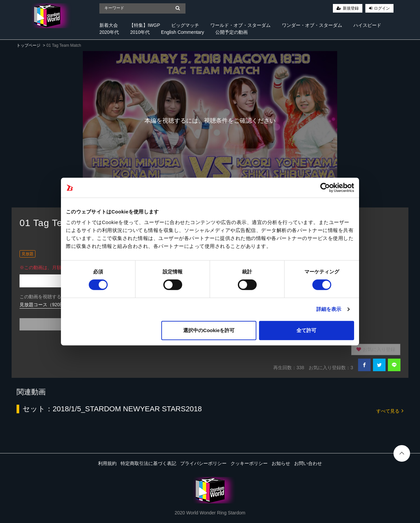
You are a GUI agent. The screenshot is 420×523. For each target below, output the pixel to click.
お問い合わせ (308, 463)
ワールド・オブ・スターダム (240, 25)
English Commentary (183, 32)
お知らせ (281, 463)
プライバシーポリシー (203, 463)
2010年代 (140, 32)
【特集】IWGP (145, 25)
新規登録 (351, 8)
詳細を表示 (329, 309)
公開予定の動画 (232, 32)
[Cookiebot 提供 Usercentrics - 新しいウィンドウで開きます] (325, 188)
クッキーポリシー (249, 463)
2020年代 (109, 32)
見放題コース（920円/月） (47, 305)
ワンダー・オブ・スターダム (312, 25)
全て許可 (306, 330)
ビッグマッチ (185, 25)
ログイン (382, 8)
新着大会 (109, 25)
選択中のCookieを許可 (209, 330)
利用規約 (107, 463)
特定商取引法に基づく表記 (148, 463)
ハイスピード (367, 25)
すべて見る (390, 410)
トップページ (28, 45)
